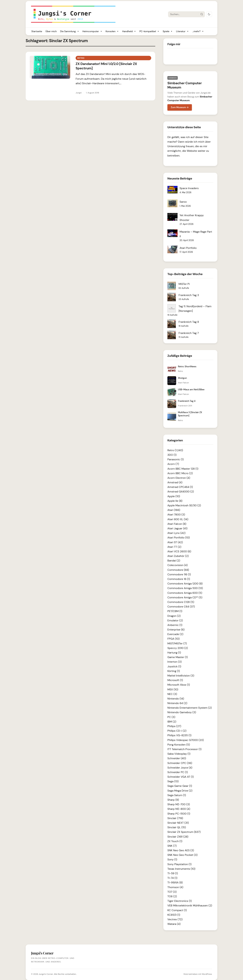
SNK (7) (172, 846)
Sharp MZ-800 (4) (179, 809)
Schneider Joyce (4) (180, 768)
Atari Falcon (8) (177, 524)
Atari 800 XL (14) (178, 519)
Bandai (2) (174, 561)
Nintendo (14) (176, 699)
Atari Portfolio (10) (179, 538)
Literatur (182, 31)
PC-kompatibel (149, 31)
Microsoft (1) (175, 680)
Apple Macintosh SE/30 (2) (184, 505)
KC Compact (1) (177, 910)
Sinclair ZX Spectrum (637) (184, 832)
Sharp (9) (173, 800)
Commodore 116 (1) (179, 574)
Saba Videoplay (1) (179, 754)
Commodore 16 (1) (179, 579)
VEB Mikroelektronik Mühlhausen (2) (190, 905)
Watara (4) (174, 924)
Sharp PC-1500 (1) (179, 814)
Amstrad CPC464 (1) (180, 487)
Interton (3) (174, 662)
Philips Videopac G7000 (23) (186, 740)
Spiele (168, 31)
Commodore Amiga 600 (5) (185, 593)
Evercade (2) (175, 634)
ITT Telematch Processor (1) (184, 749)
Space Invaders (189, 188)
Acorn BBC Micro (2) (180, 473)
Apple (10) (174, 496)
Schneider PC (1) (178, 772)
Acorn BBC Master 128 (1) (183, 469)
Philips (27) (174, 726)
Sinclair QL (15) (177, 827)
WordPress (207, 974)
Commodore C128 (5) (181, 602)
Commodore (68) (178, 570)
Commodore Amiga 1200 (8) (185, 584)
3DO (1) (172, 455)
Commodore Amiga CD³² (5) (185, 597)
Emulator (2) (175, 620)
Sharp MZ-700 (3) (179, 804)
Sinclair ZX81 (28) (178, 837)
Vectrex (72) (175, 919)
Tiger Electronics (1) (180, 901)
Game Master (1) (178, 657)
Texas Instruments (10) (181, 869)
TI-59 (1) (173, 873)
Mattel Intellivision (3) (181, 676)
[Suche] (183, 14)
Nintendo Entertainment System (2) (190, 708)
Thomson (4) (175, 887)
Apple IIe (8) (175, 501)
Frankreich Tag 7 (189, 333)
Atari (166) (174, 510)
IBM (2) (172, 722)
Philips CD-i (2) (177, 731)
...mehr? (198, 31)
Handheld (129, 31)
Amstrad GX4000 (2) (181, 492)
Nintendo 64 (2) (177, 703)
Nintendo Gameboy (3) (182, 712)
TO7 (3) (172, 892)
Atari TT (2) (174, 547)
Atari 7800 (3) (176, 515)
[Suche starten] (202, 14)
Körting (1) (174, 671)
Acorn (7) (173, 464)
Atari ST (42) (175, 542)
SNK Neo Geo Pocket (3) (182, 855)
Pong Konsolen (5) (179, 745)
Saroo (183, 202)
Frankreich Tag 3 (189, 295)
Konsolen (112, 31)
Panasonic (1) (175, 459)
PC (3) (171, 717)
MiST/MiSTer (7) (177, 643)
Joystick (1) (174, 666)
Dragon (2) (174, 616)
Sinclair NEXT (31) (178, 823)
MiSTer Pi (184, 284)
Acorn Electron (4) (179, 478)
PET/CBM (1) (175, 611)
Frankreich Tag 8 (189, 322)
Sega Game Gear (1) (180, 786)
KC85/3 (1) (174, 915)
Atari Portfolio (188, 248)
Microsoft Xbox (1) (179, 685)
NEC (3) (172, 694)
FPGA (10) (173, 639)
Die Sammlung (70, 31)
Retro (81, 58)
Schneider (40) (177, 758)
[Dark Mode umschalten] (209, 14)
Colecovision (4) (178, 565)
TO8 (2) (172, 896)
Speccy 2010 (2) (178, 648)
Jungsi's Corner (46, 974)
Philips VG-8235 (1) (179, 735)
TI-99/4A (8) (175, 882)
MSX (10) (173, 689)
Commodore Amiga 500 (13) (185, 588)
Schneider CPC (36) (180, 763)
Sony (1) (172, 859)
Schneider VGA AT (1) (181, 777)
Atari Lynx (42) (176, 533)
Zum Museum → (180, 107)
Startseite (37, 31)
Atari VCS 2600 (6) (179, 551)
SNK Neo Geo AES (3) (181, 850)
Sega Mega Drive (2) (180, 791)
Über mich (51, 31)
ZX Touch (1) (175, 841)
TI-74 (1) (172, 878)
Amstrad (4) (175, 482)
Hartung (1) (174, 653)
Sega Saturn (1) (177, 795)
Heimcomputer (92, 31)
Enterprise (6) (176, 630)
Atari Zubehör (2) (178, 556)
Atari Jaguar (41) (177, 528)
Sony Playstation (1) (179, 864)
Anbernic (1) (175, 625)
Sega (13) (173, 781)
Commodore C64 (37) (181, 607)
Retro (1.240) (175, 450)
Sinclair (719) (175, 818)
